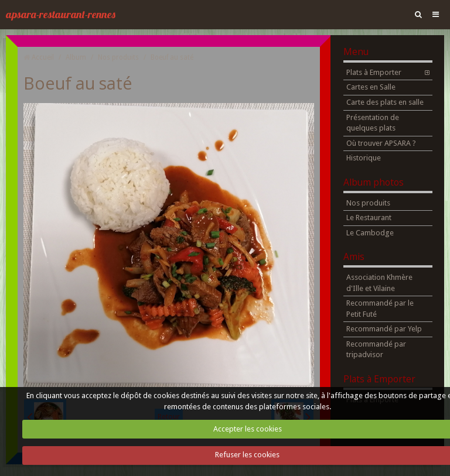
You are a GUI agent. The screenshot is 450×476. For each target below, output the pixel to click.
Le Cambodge (370, 233)
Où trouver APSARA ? (381, 143)
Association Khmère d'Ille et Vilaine (379, 283)
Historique (364, 158)
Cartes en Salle (371, 87)
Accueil (43, 57)
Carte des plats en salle (385, 102)
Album (76, 57)
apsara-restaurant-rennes (61, 14)
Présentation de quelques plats (373, 123)
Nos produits (118, 57)
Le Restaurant (369, 218)
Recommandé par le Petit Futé (380, 309)
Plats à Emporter (374, 72)
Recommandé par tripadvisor (376, 350)
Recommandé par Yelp (384, 329)
